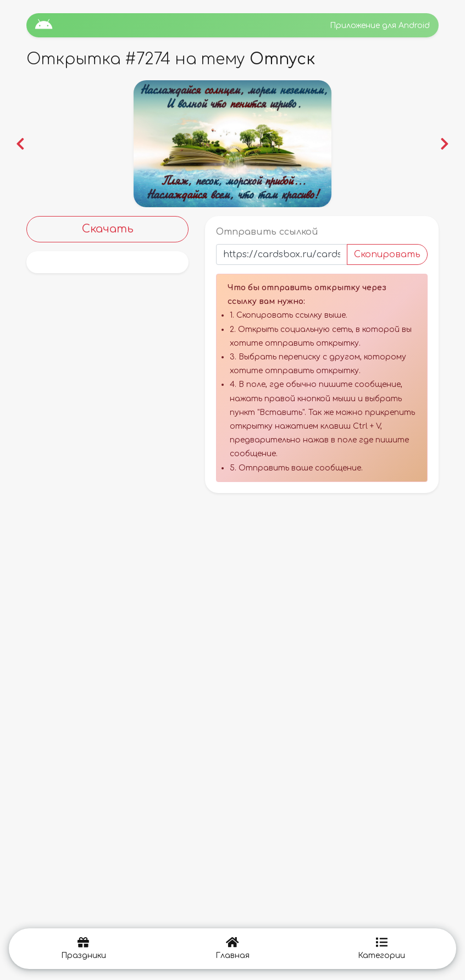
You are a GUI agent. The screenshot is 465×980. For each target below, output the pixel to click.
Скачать (108, 229)
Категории (381, 948)
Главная (232, 948)
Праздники (84, 948)
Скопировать (387, 254)
